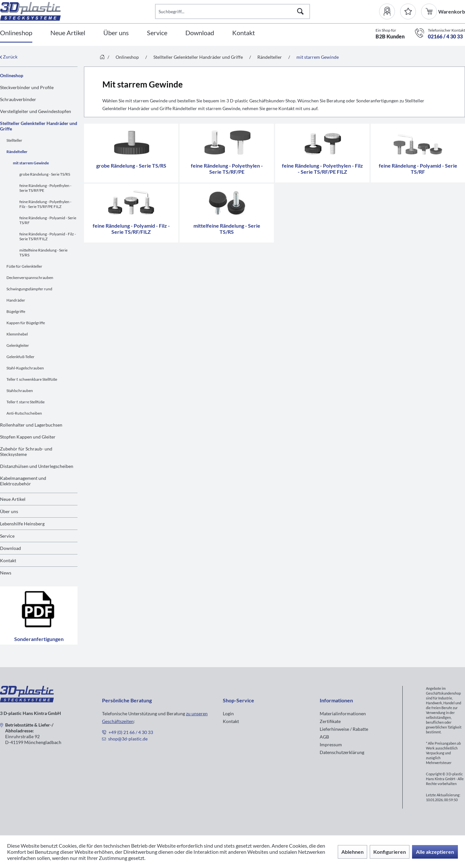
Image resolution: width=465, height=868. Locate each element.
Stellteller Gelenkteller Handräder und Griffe (39, 126)
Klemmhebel (17, 334)
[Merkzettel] (408, 11)
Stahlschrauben (20, 391)
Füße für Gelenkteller (24, 266)
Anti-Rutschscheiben (24, 413)
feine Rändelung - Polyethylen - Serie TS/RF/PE (45, 188)
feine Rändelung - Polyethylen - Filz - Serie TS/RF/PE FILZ (45, 204)
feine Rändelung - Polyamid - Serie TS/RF (48, 220)
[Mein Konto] (390, 11)
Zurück (9, 57)
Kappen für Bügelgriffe (26, 323)
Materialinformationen (343, 713)
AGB (324, 737)
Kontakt (8, 560)
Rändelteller (17, 152)
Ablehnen (352, 852)
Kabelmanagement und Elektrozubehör (23, 481)
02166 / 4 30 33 (445, 36)
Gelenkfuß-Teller (21, 357)
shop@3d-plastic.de (128, 739)
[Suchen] (300, 11)
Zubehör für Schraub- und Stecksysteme (26, 451)
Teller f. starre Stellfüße (26, 402)
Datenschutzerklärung (342, 752)
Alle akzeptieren (435, 852)
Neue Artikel (13, 499)
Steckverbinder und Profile (27, 87)
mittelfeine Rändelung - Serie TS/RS (43, 253)
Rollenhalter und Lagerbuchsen (31, 425)
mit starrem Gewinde (31, 163)
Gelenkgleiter (18, 345)
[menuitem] (390, 11)
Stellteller (14, 140)
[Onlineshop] (16, 33)
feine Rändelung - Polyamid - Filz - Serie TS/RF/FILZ (48, 236)
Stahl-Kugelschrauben (25, 368)
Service (7, 536)
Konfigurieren (390, 852)
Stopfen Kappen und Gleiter (28, 437)
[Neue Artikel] (68, 33)
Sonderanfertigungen (39, 615)
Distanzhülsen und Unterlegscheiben (37, 466)
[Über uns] (116, 33)
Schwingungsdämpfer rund (29, 289)
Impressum (331, 744)
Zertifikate (330, 721)
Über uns (9, 511)
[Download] (200, 33)
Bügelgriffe (16, 311)
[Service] (157, 33)
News (6, 573)
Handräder (16, 300)
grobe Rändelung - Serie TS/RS (45, 174)
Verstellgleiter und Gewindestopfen (36, 111)
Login (228, 713)
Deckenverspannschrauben (30, 278)
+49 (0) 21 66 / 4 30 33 (131, 732)
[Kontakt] (243, 33)
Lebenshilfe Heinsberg (22, 524)
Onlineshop (12, 75)
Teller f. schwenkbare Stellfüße (32, 379)
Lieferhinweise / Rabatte (344, 729)
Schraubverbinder (18, 99)
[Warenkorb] (430, 11)
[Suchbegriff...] (232, 11)
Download (10, 548)
